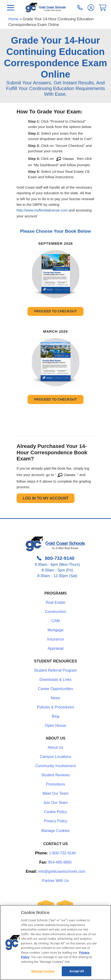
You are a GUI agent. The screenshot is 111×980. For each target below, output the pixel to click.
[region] (55, 943)
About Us (56, 747)
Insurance (55, 639)
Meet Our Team (56, 793)
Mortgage (56, 630)
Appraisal (55, 648)
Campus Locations (55, 757)
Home (13, 19)
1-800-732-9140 (62, 853)
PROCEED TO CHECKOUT (55, 311)
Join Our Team (56, 803)
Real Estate (55, 602)
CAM (56, 621)
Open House (56, 726)
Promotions (55, 784)
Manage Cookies (55, 831)
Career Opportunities (55, 689)
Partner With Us (55, 881)
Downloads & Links (55, 680)
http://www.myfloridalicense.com (42, 210)
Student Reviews (55, 775)
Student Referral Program (55, 670)
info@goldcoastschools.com (62, 871)
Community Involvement (56, 766)
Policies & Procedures (55, 707)
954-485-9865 (60, 862)
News (55, 698)
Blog (55, 716)
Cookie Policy (55, 812)
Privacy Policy (56, 821)
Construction (56, 612)
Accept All (77, 971)
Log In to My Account (46, 498)
